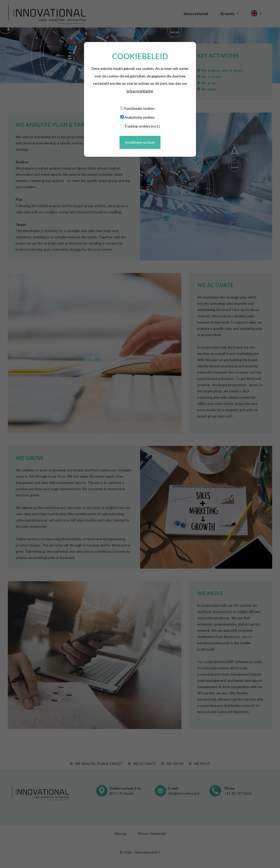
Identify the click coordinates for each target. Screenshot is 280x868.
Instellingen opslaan (140, 142)
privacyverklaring (140, 91)
